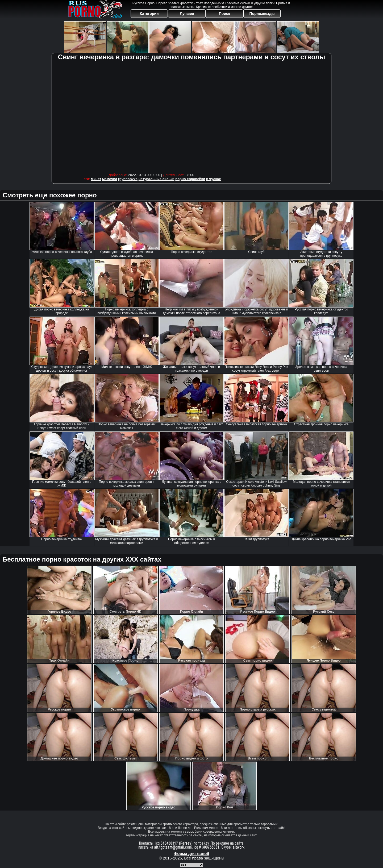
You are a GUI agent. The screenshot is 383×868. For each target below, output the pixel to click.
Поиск (224, 14)
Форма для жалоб (191, 854)
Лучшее (187, 14)
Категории (149, 14)
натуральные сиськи (157, 179)
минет (96, 179)
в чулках (213, 179)
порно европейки (190, 179)
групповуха (128, 179)
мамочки (110, 179)
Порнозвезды (262, 14)
